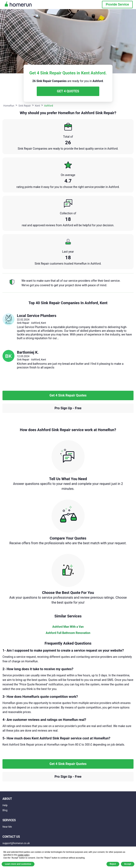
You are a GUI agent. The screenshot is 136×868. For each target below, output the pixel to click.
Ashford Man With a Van (68, 627)
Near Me (7, 827)
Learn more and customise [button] (18, 864)
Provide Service (117, 4)
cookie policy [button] (24, 855)
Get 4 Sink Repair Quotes (68, 395)
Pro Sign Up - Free (68, 408)
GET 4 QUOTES (68, 91)
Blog (5, 810)
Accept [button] (128, 864)
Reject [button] (113, 864)
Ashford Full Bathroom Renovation (68, 633)
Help (5, 805)
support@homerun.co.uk (16, 843)
